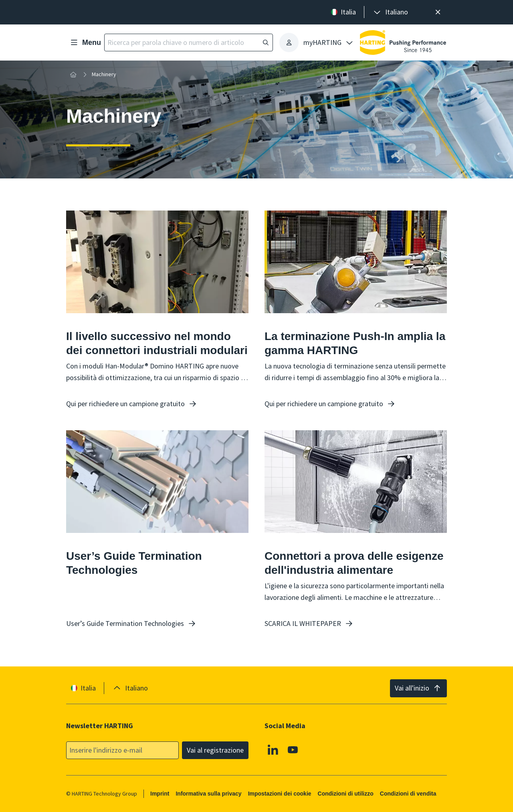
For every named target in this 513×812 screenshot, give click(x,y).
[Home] (73, 75)
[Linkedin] (273, 749)
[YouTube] (293, 749)
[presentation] (390, 12)
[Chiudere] (438, 12)
